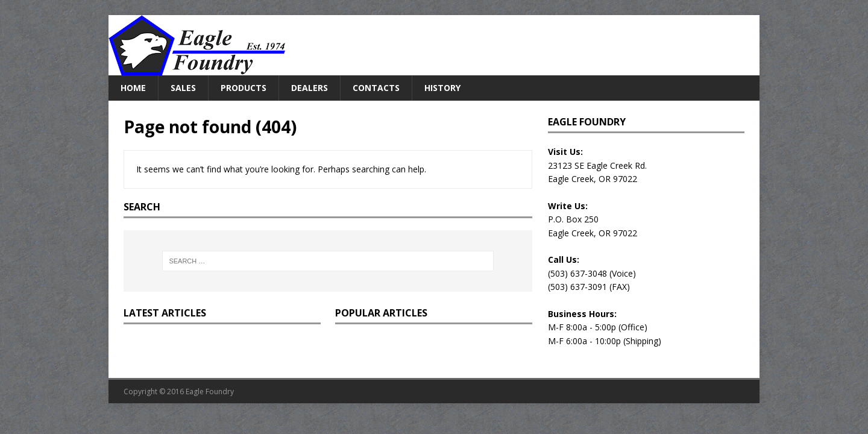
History (442, 88)
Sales (183, 88)
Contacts (376, 88)
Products (244, 88)
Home (133, 88)
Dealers (310, 88)
